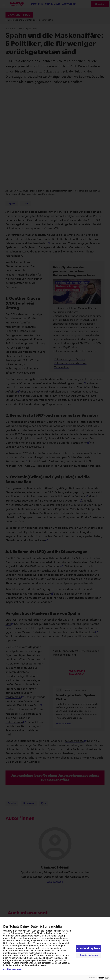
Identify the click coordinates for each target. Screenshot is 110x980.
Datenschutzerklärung (20, 965)
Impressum (42, 965)
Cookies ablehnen (89, 955)
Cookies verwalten (12, 969)
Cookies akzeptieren (89, 948)
